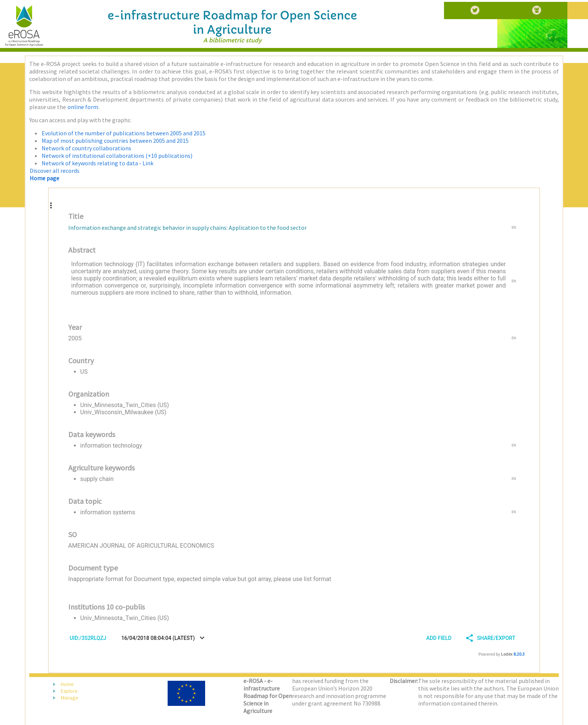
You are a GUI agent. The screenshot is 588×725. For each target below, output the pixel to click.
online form (83, 107)
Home (67, 684)
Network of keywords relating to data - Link (97, 163)
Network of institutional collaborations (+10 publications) (117, 156)
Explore (69, 691)
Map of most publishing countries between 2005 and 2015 (115, 141)
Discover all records (55, 171)
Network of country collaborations (86, 148)
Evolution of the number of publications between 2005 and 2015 (124, 133)
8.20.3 (519, 654)
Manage (70, 698)
